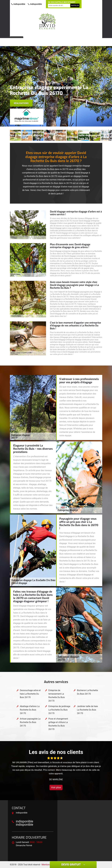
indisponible (18, 4)
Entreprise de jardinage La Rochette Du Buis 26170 (59, 710)
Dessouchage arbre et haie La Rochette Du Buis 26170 (30, 694)
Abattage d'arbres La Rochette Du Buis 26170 (30, 710)
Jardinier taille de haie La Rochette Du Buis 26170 (87, 710)
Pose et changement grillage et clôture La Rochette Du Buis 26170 (58, 724)
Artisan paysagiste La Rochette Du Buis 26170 (30, 722)
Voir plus (56, 787)
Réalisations (21, 103)
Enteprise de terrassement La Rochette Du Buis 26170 (57, 696)
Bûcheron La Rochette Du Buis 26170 (87, 692)
